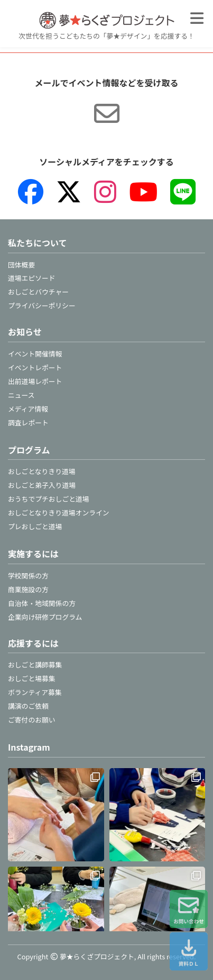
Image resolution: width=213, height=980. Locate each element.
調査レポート (28, 422)
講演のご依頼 (28, 706)
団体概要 (21, 265)
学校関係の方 (28, 576)
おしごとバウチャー (38, 292)
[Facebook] (31, 192)
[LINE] (183, 192)
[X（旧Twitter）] (69, 192)
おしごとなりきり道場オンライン (59, 513)
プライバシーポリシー (42, 305)
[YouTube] (143, 192)
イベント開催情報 (35, 354)
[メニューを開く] (197, 18)
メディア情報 (28, 409)
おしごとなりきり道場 (42, 471)
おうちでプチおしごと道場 (49, 499)
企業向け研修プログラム (45, 617)
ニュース (21, 395)
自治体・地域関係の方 (42, 603)
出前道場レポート (35, 381)
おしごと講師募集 (35, 665)
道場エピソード (32, 278)
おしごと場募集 (32, 678)
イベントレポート (35, 367)
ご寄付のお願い (32, 720)
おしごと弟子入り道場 (42, 485)
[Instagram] (105, 192)
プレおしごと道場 (35, 526)
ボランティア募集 (35, 692)
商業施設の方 (28, 589)
